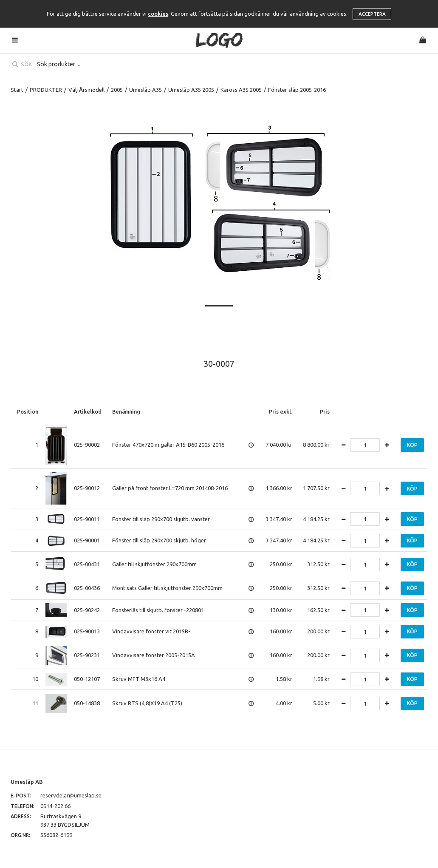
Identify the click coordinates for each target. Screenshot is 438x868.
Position (28, 411)
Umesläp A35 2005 (191, 90)
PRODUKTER (46, 90)
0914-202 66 (55, 806)
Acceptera (372, 14)
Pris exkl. (281, 411)
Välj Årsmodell (86, 90)
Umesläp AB (27, 782)
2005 (117, 90)
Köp (412, 445)
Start (17, 90)
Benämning (126, 411)
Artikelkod (88, 411)
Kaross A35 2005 (241, 90)
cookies (158, 14)
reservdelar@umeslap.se (71, 795)
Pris (325, 411)
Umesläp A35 (146, 90)
